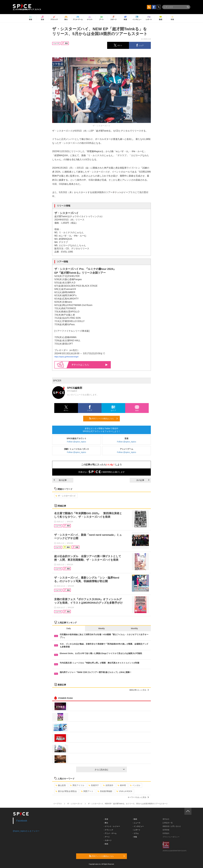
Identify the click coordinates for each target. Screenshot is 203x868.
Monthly (134, 628)
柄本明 (122, 785)
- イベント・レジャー (112, 826)
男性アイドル (77, 785)
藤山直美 (61, 785)
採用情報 (166, 830)
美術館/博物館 (105, 791)
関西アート (87, 791)
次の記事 (143, 480)
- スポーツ (108, 840)
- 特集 (135, 837)
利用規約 (166, 833)
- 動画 (135, 819)
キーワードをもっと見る (138, 797)
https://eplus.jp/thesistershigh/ (66, 357)
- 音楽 (106, 819)
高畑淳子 (94, 785)
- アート (107, 837)
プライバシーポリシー (171, 837)
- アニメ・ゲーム (110, 833)
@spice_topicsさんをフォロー (26, 831)
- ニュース (137, 823)
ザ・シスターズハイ (66, 496)
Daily (69, 628)
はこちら (90, 365)
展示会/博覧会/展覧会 (66, 791)
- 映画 (106, 844)
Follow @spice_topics (77, 442)
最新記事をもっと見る (139, 690)
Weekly (101, 628)
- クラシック (108, 830)
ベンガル (135, 785)
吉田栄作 (108, 785)
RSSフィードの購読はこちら (103, 418)
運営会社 (166, 819)
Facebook (22, 821)
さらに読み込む (110, 770)
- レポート (137, 830)
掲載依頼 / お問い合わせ (172, 826)
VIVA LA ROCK (124, 791)
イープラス (58, 804)
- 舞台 (106, 823)
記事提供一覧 (168, 823)
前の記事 (60, 480)
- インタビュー (138, 826)
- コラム (136, 833)
